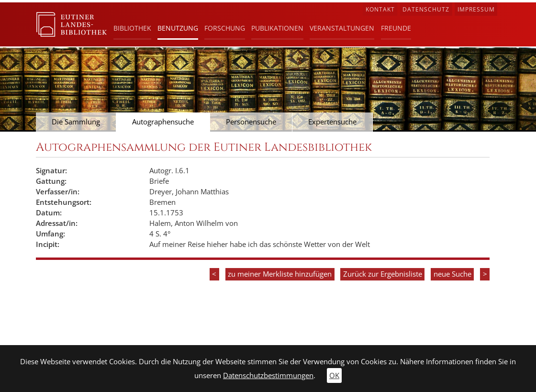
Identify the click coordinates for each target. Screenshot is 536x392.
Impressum (476, 9)
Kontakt (380, 9)
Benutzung (178, 28)
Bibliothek (132, 28)
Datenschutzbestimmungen (268, 375)
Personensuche (251, 122)
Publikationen (277, 28)
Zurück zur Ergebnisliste (383, 274)
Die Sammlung (76, 122)
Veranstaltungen (342, 28)
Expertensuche (332, 122)
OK (334, 375)
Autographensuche (163, 122)
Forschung (225, 28)
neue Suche (452, 274)
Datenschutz (426, 9)
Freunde (396, 28)
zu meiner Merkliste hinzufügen (280, 274)
